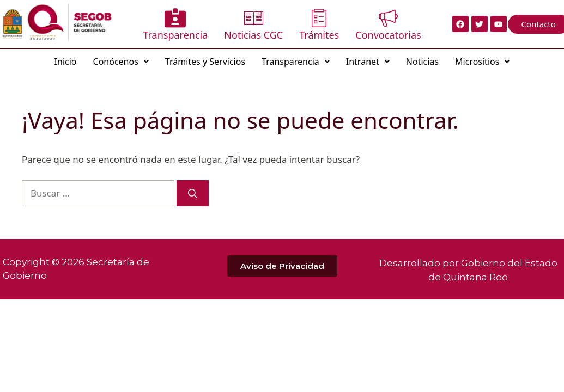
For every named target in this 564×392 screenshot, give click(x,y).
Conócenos (121, 62)
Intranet (368, 62)
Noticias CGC (253, 25)
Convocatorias (388, 25)
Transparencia (175, 25)
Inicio (66, 62)
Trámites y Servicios (205, 62)
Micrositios (482, 62)
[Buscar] (193, 193)
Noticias (422, 62)
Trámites (319, 25)
